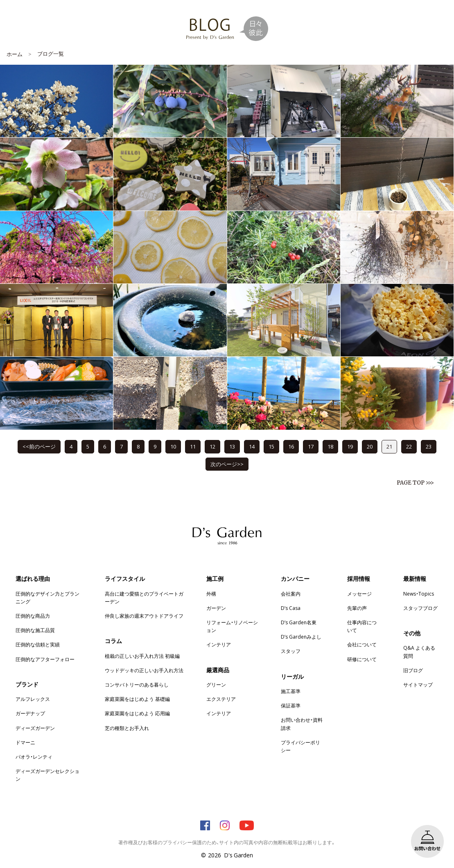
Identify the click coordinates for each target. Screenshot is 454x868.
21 (389, 446)
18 (330, 446)
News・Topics (419, 594)
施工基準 (291, 691)
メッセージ (359, 594)
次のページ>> (227, 464)
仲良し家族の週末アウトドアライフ (144, 616)
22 (409, 446)
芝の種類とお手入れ (127, 728)
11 (193, 446)
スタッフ (291, 651)
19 (350, 446)
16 (291, 446)
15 (271, 446)
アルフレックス (33, 699)
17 (311, 446)
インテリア (219, 644)
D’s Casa (291, 608)
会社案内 (291, 594)
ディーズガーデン (35, 728)
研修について (362, 659)
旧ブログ (413, 670)
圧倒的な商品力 (33, 616)
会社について (362, 644)
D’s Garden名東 (299, 622)
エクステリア (221, 699)
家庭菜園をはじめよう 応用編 (137, 713)
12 (212, 446)
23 (429, 446)
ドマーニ (25, 742)
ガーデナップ (30, 713)
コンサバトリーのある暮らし (137, 684)
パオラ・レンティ (34, 757)
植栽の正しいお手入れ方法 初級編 (142, 656)
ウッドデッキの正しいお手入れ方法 (144, 670)
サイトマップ (418, 684)
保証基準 (291, 705)
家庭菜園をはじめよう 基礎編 (137, 699)
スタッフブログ (420, 608)
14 (252, 446)
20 (370, 446)
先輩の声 (357, 608)
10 (173, 446)
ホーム (15, 54)
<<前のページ (39, 446)
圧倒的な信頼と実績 (38, 644)
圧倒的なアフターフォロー (45, 659)
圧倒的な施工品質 (35, 630)
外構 (211, 594)
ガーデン (216, 608)
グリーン (216, 684)
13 (232, 446)
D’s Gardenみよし (301, 637)
